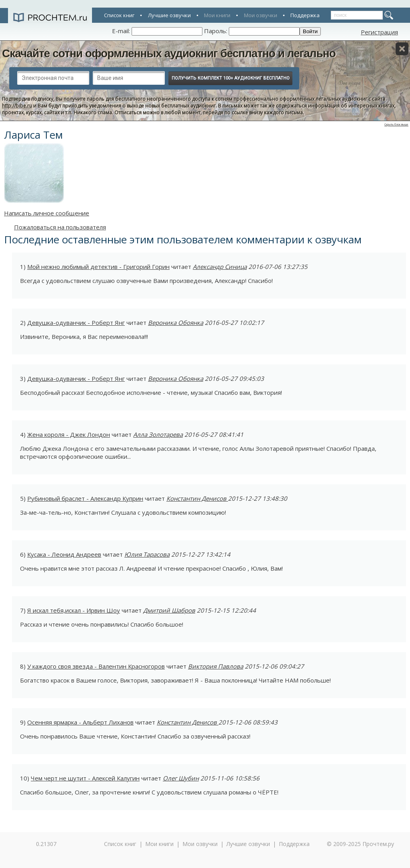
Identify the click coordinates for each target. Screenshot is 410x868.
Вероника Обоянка (176, 323)
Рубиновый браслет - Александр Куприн (85, 498)
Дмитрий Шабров (169, 610)
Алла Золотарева (158, 434)
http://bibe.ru (17, 106)
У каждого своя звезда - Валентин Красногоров (96, 666)
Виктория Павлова (216, 666)
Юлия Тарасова (147, 554)
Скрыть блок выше (396, 124)
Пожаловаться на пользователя (60, 227)
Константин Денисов (197, 498)
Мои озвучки (261, 15)
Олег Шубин (181, 778)
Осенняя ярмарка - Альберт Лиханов (80, 722)
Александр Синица (220, 267)
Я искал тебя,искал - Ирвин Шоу (74, 610)
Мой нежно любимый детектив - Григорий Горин (98, 267)
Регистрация (379, 32)
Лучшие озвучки (169, 15)
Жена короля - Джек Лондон (69, 434)
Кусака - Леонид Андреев (64, 554)
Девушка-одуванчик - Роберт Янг (76, 323)
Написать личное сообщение (47, 213)
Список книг (119, 15)
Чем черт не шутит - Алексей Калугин (85, 778)
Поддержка (305, 15)
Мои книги (217, 15)
